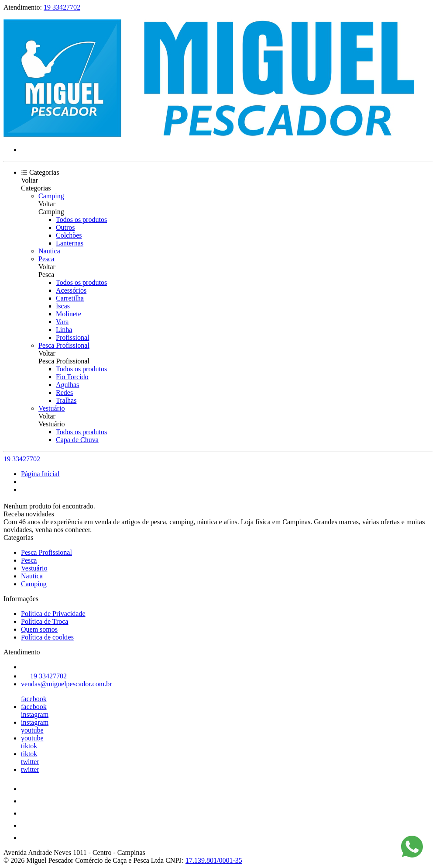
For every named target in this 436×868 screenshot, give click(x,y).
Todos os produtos (81, 220)
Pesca (46, 259)
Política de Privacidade (53, 614)
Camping (51, 196)
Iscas (63, 306)
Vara (62, 322)
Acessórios (71, 290)
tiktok (29, 746)
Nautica (49, 251)
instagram (35, 714)
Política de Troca (45, 621)
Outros (65, 227)
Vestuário (51, 408)
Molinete (69, 314)
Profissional (72, 337)
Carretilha (70, 298)
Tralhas (66, 400)
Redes (64, 393)
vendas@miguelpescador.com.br (66, 684)
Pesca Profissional (64, 345)
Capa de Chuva (77, 440)
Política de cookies (47, 637)
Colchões (69, 235)
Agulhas (67, 385)
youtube (32, 730)
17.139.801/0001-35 (214, 860)
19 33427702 (62, 7)
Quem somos (39, 629)
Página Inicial (40, 474)
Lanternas (70, 243)
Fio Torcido (72, 377)
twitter (30, 762)
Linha (64, 330)
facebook (34, 699)
